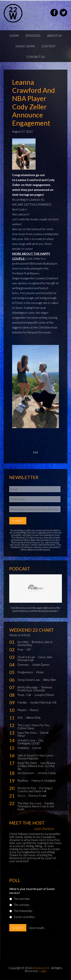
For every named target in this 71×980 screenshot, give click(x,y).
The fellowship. (23, 911)
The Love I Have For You (34, 725)
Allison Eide (33, 717)
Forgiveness (25, 672)
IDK (20, 717)
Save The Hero (27, 733)
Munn (40, 672)
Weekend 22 (41, 968)
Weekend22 (23, 13)
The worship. (22, 899)
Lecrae (37, 748)
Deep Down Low (29, 680)
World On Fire (27, 788)
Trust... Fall (24, 695)
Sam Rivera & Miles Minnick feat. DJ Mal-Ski (36, 766)
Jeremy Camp (47, 773)
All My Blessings (28, 687)
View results (37, 928)
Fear (21, 649)
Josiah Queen (41, 664)
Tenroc (34, 710)
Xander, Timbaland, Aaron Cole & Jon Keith (36, 806)
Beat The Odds (28, 763)
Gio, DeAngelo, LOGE (30, 742)
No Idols (23, 642)
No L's (22, 796)
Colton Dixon (26, 728)
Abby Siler (50, 680)
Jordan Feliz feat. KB (43, 702)
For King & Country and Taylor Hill (35, 789)
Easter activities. (25, 917)
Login (43, 971)
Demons (23, 664)
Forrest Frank (38, 796)
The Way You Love (30, 803)
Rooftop (23, 780)
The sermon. (22, 905)
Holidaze (23, 748)
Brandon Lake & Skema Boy (35, 643)
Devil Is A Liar (27, 657)
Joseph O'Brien (44, 695)
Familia (22, 702)
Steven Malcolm (28, 758)
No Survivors (26, 773)
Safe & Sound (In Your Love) (36, 755)
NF (29, 649)
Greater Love (27, 740)
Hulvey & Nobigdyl (43, 780)
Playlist (22, 710)
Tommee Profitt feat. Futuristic (35, 689)
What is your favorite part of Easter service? (32, 891)
